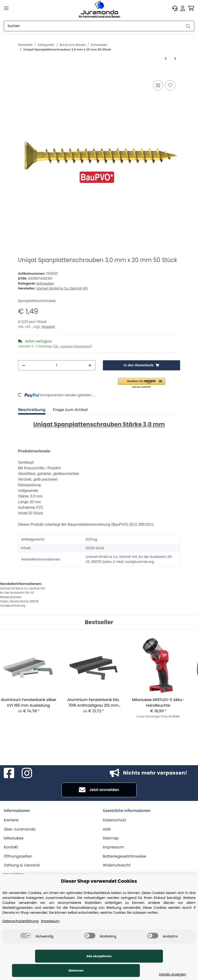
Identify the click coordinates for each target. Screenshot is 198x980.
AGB (107, 829)
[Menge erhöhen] (90, 365)
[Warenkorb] (191, 8)
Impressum (114, 847)
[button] (175, 8)
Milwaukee (14, 838)
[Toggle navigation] (6, 8)
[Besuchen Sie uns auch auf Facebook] (9, 773)
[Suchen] (93, 26)
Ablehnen (109, 970)
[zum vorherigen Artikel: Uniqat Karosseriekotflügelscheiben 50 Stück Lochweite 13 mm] (166, 59)
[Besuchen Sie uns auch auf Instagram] (27, 773)
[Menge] (57, 365)
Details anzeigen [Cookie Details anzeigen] (170, 974)
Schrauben (45, 283)
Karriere (11, 820)
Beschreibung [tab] (32, 410)
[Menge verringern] (24, 365)
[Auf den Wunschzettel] (170, 85)
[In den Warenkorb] (22, 74)
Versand (48, 327)
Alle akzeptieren (38, 970)
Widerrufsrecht (117, 865)
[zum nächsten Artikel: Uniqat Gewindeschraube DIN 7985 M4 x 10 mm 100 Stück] (175, 59)
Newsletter (14, 874)
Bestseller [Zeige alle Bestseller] (99, 622)
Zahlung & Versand (22, 865)
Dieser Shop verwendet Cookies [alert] (99, 895)
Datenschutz (115, 820)
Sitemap (111, 838)
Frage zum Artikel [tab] (70, 410)
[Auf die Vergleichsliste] (158, 85)
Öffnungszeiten (18, 856)
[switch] (26, 950)
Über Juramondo (20, 829)
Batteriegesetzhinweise (125, 856)
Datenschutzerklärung (20, 935)
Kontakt (11, 847)
